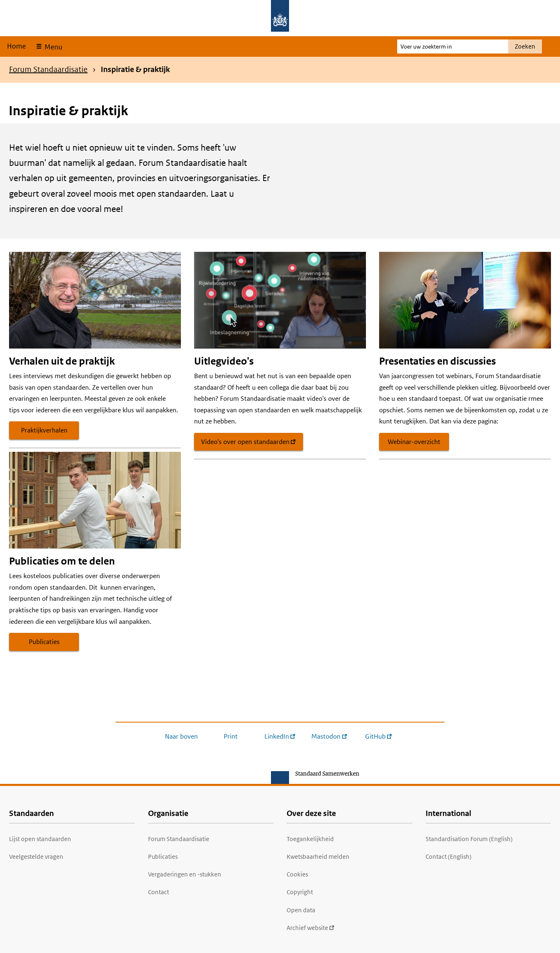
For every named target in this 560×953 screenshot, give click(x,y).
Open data (301, 910)
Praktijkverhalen (44, 430)
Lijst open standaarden (40, 839)
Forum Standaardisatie (48, 69)
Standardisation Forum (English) (469, 839)
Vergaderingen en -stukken (185, 874)
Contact (159, 892)
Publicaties (44, 642)
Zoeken (525, 46)
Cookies (297, 874)
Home (16, 46)
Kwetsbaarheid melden (318, 857)
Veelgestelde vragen (36, 857)
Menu (52, 47)
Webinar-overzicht (414, 442)
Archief (311, 928)
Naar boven (181, 736)
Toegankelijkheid (310, 839)
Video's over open (249, 442)
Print (231, 736)
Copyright (300, 892)
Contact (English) (449, 857)
